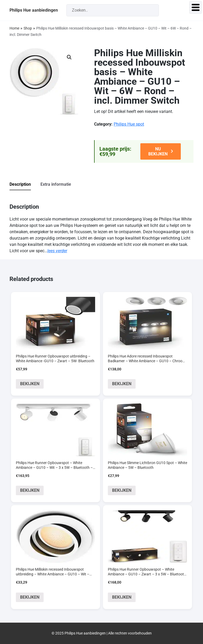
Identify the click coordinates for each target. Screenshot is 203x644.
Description (20, 184)
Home (14, 28)
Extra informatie (56, 184)
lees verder (57, 251)
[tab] (24, 185)
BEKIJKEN (30, 384)
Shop (28, 28)
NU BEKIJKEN (158, 151)
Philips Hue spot (129, 124)
